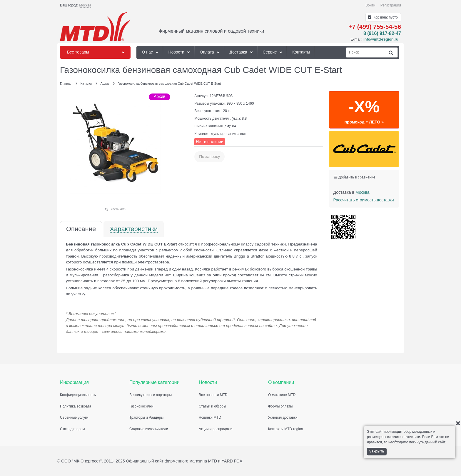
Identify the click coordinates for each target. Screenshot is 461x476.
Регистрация (391, 5)
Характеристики (134, 229)
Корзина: (385, 17)
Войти (370, 5)
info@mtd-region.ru (381, 39)
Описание (81, 229)
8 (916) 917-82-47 (382, 33)
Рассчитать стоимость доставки (364, 200)
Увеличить (118, 209)
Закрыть (377, 451)
